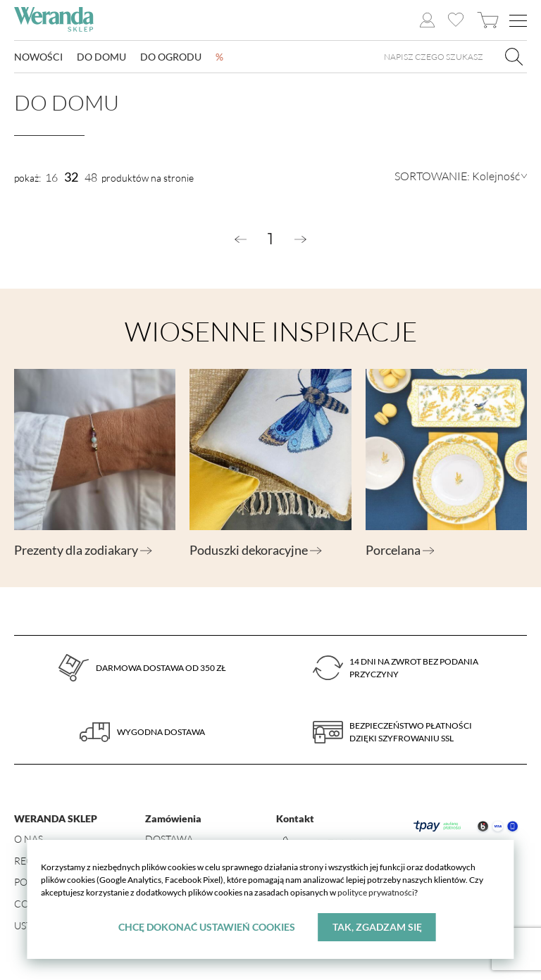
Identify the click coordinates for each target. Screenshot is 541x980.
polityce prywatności (376, 892)
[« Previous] (241, 239)
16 (51, 177)
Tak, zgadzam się (377, 927)
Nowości (38, 57)
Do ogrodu (171, 57)
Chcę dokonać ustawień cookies (207, 927)
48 (91, 177)
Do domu (101, 57)
